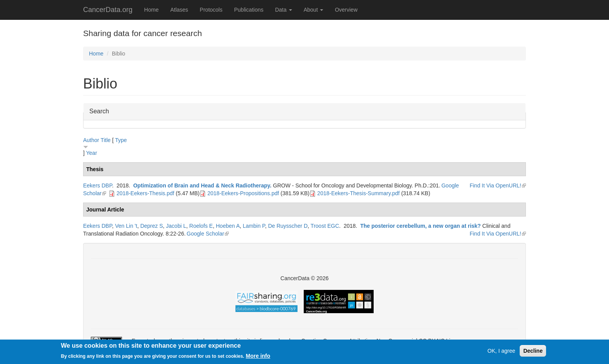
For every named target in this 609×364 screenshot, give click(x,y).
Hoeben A (228, 226)
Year (92, 153)
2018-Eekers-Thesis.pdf (145, 193)
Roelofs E (201, 226)
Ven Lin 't (126, 226)
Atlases (179, 10)
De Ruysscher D (288, 226)
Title (106, 140)
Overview (346, 10)
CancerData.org (108, 10)
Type (121, 140)
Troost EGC (325, 226)
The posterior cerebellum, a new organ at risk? (420, 226)
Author (91, 140)
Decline (533, 351)
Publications (249, 10)
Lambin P (254, 226)
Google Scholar (208, 234)
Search (99, 111)
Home (151, 10)
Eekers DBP (97, 185)
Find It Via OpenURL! (498, 185)
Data (283, 10)
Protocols (211, 10)
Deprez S (151, 226)
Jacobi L (176, 226)
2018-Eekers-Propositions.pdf (243, 193)
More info (258, 356)
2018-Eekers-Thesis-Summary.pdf (358, 193)
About (313, 10)
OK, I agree (501, 351)
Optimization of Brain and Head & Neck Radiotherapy (202, 185)
